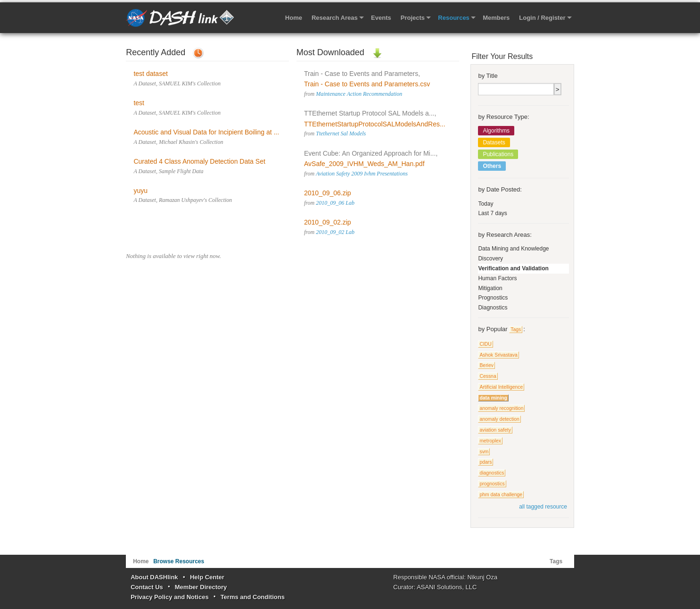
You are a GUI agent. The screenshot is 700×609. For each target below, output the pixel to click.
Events (381, 18)
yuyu (140, 191)
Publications (498, 154)
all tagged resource (543, 507)
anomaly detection (499, 419)
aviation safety (495, 430)
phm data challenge (501, 495)
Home (294, 18)
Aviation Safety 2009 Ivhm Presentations (362, 174)
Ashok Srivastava (498, 355)
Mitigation (490, 288)
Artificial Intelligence (501, 387)
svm (484, 452)
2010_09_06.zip (328, 193)
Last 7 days (492, 213)
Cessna (488, 376)
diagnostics (492, 473)
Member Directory (201, 587)
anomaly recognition (501, 408)
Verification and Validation (513, 268)
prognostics (492, 484)
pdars (486, 462)
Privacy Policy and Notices (169, 597)
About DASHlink (154, 577)
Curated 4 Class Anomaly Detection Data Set (199, 161)
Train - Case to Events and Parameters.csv (367, 84)
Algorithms (496, 131)
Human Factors (497, 278)
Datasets (494, 142)
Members (496, 18)
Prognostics (493, 298)
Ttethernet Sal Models (341, 133)
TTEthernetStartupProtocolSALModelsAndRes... (375, 124)
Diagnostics (493, 308)
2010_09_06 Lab (335, 203)
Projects (413, 18)
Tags (516, 330)
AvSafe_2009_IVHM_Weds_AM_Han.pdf (364, 164)
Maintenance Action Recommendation (359, 94)
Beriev (486, 365)
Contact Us (147, 587)
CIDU (485, 344)
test (139, 103)
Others (492, 166)
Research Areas (335, 18)
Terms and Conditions (253, 597)
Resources (453, 18)
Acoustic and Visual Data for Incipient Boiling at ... (206, 132)
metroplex (490, 441)
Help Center (207, 577)
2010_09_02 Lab (335, 232)
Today (486, 204)
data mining (493, 398)
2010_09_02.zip (328, 222)
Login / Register (542, 18)
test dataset (150, 74)
